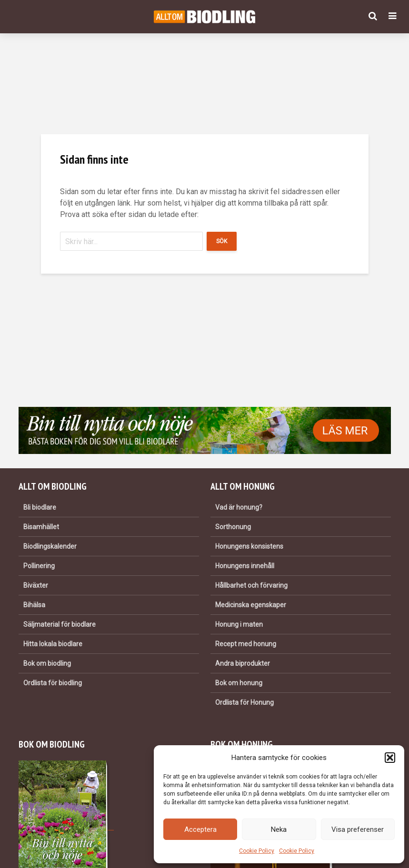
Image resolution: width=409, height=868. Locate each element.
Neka (279, 829)
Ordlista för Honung (244, 702)
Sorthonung (233, 527)
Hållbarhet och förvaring (251, 585)
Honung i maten (239, 624)
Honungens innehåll (245, 566)
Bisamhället (41, 527)
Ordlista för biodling (53, 683)
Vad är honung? (239, 507)
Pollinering (39, 566)
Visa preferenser (358, 829)
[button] (390, 758)
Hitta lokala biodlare (53, 644)
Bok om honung (239, 683)
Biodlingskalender (50, 546)
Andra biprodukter (243, 663)
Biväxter (36, 585)
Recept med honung (246, 644)
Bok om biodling (47, 663)
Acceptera (200, 829)
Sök (222, 241)
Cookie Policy (257, 851)
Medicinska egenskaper (251, 605)
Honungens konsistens (249, 546)
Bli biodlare (40, 507)
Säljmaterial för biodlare (60, 624)
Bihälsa (34, 605)
